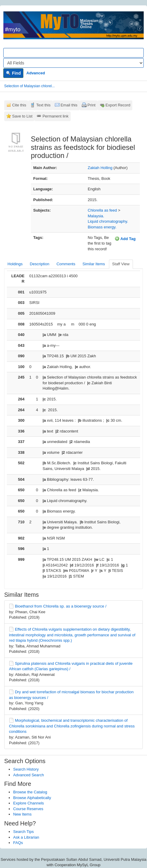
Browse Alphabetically (32, 798)
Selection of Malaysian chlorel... (29, 86)
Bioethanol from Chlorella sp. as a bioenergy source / (61, 606)
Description (40, 264)
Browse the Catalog (30, 792)
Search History (26, 769)
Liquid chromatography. (108, 221)
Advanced (36, 73)
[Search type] (73, 63)
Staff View (121, 264)
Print (91, 105)
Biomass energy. (102, 227)
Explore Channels (29, 803)
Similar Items (94, 264)
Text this (43, 105)
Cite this (19, 105)
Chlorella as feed (102, 210)
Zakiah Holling (100, 168)
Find (13, 73)
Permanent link (56, 116)
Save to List (22, 116)
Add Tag (125, 239)
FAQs (18, 843)
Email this (69, 105)
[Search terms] (73, 53)
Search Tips (24, 832)
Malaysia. (96, 216)
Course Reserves (28, 809)
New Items (22, 814)
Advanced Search (29, 775)
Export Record (118, 105)
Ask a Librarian (26, 837)
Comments (66, 264)
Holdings (15, 264)
